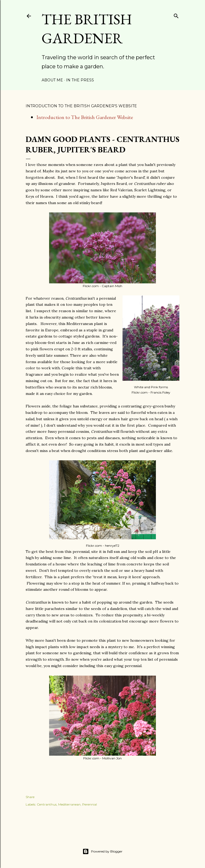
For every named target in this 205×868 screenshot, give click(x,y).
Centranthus (47, 804)
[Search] (176, 15)
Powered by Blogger (102, 851)
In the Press (80, 80)
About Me (52, 80)
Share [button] (30, 797)
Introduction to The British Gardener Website (85, 117)
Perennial (90, 804)
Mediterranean (69, 804)
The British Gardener (87, 29)
